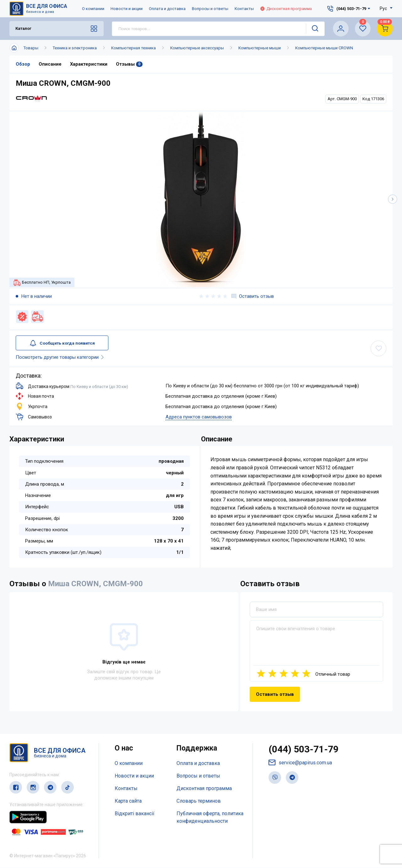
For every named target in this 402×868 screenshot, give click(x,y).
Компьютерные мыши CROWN (324, 48)
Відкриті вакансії (135, 813)
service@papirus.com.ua (300, 763)
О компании (93, 9)
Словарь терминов (199, 801)
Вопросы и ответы (210, 9)
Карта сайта (128, 801)
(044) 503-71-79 (304, 750)
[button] (393, 199)
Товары (31, 48)
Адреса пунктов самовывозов (199, 417)
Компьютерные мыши (260, 48)
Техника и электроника (75, 48)
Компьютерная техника (133, 48)
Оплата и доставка (167, 9)
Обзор (23, 64)
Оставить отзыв (253, 296)
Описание (50, 64)
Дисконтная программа (286, 9)
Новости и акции (127, 9)
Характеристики (89, 64)
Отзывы (130, 64)
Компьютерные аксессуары (197, 48)
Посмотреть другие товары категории (61, 358)
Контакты (244, 9)
